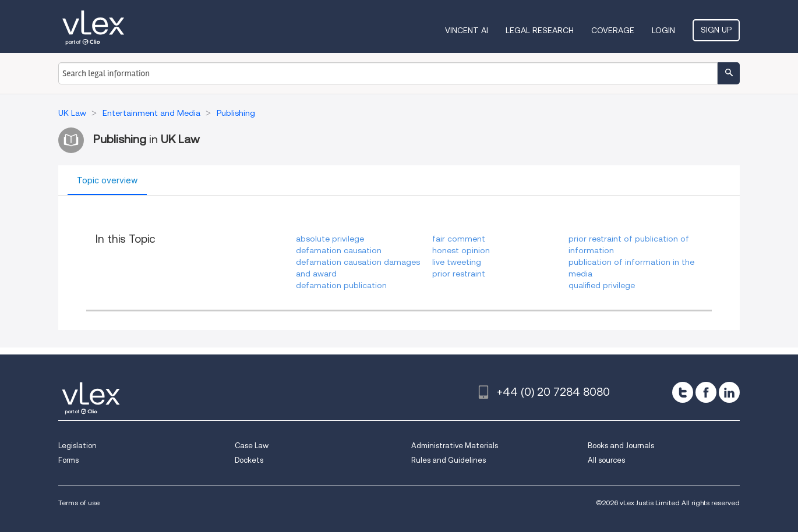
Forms (68, 460)
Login (663, 30)
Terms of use (79, 503)
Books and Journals (621, 446)
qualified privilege (602, 285)
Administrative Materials (455, 446)
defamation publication (341, 285)
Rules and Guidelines (449, 460)
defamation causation (339, 250)
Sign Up (716, 30)
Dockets (249, 460)
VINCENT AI (467, 30)
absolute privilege (330, 239)
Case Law (252, 446)
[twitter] (683, 392)
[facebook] (706, 392)
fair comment (459, 239)
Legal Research (540, 30)
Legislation (77, 446)
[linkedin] (729, 392)
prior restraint (459, 274)
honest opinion (461, 250)
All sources (606, 460)
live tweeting (457, 262)
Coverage (613, 30)
